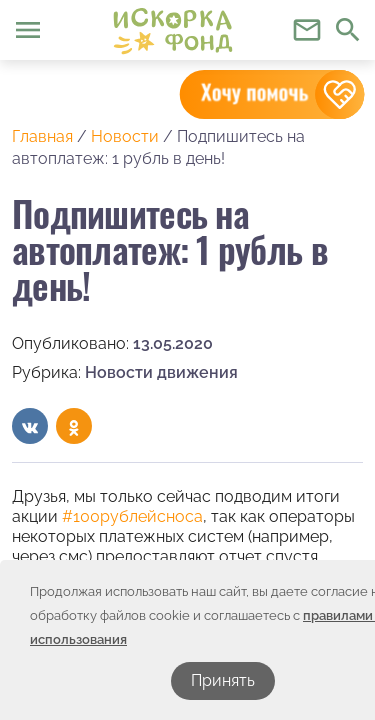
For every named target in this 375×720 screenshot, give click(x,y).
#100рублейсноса (132, 516)
